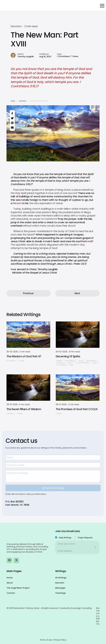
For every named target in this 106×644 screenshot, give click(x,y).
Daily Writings (65, 538)
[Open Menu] (102, 6)
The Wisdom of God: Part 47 (24, 356)
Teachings (60, 593)
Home (13, 101)
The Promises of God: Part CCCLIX (77, 409)
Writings (23, 101)
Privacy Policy (60, 640)
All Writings (61, 578)
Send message (53, 515)
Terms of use (46, 640)
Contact (11, 593)
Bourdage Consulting (81, 608)
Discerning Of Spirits (68, 356)
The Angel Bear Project (18, 588)
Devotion (60, 583)
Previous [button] (28, 293)
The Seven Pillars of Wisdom (24, 409)
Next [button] (77, 293)
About (10, 583)
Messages (60, 588)
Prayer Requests (85, 538)
